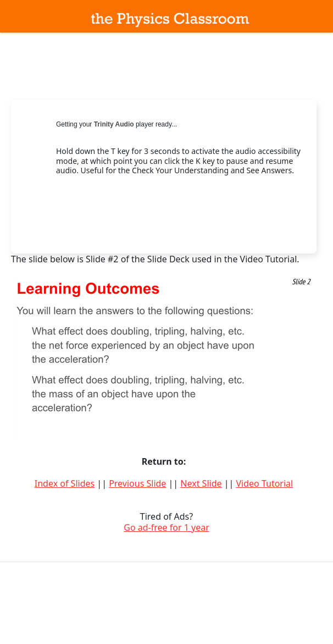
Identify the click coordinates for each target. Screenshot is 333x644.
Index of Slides (65, 483)
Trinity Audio (114, 124)
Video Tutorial (264, 483)
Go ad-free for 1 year (166, 527)
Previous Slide (137, 483)
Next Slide (201, 483)
